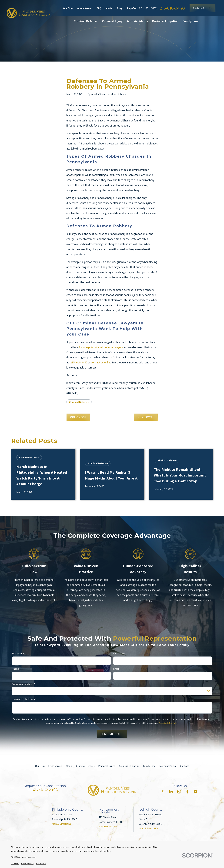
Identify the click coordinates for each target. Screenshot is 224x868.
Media (109, 8)
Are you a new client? (23, 684)
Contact (184, 766)
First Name (18, 654)
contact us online (101, 362)
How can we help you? (24, 699)
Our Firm (68, 8)
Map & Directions (61, 824)
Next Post (146, 417)
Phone (15, 669)
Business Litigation (129, 766)
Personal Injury (107, 766)
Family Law (149, 766)
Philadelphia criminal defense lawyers (101, 347)
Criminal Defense (79, 402)
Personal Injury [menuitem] (112, 21)
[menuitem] (15, 864)
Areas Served (85, 8)
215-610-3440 (172, 8)
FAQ (99, 8)
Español (132, 8)
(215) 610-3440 (78, 362)
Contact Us (202, 8)
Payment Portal (168, 766)
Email (116, 669)
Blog (120, 8)
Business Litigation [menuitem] (165, 21)
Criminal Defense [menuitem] (86, 21)
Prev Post (78, 417)
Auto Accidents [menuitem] (137, 21)
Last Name (119, 654)
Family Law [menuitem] (190, 21)
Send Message (112, 734)
